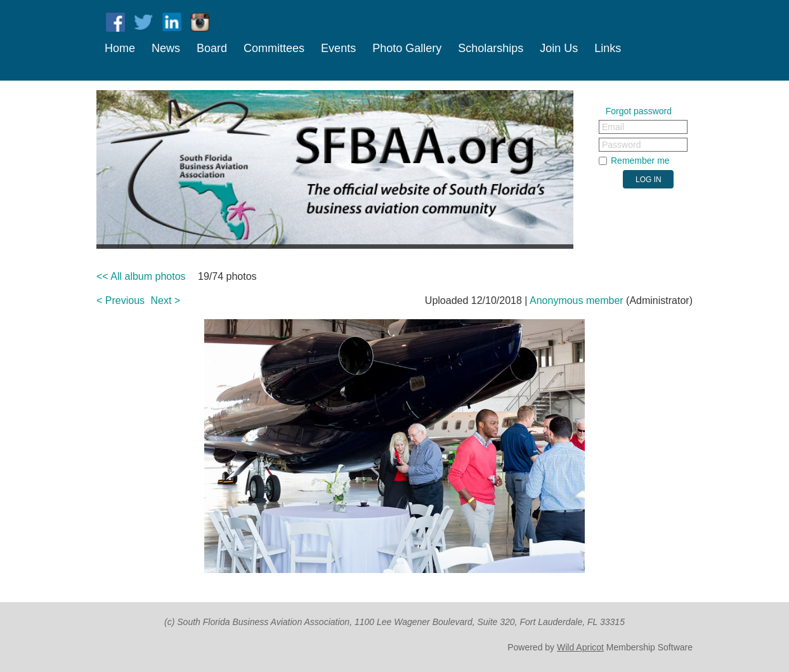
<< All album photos (141, 276)
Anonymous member (577, 300)
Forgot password (639, 111)
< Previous (121, 300)
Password (621, 145)
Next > (166, 300)
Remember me (640, 161)
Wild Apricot (580, 647)
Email (613, 127)
